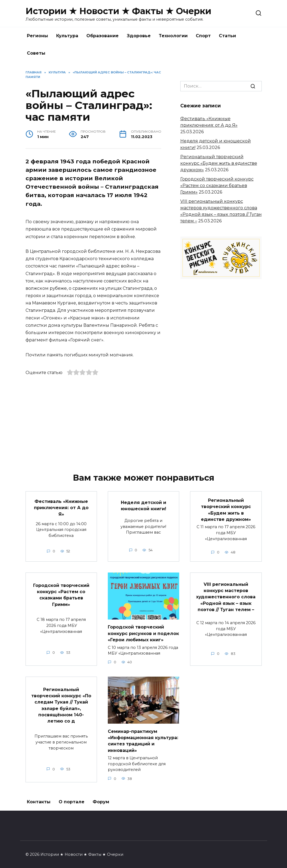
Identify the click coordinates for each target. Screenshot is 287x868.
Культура (67, 36)
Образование (102, 36)
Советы (36, 53)
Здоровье (139, 36)
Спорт (203, 36)
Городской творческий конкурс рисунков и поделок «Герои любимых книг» (143, 632)
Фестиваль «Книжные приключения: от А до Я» (61, 507)
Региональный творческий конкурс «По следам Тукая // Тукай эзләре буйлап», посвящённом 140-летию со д (61, 702)
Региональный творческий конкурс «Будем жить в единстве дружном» (219, 163)
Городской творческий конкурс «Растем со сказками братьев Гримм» (217, 186)
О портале (72, 799)
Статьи (227, 36)
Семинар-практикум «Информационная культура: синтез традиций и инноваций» (143, 738)
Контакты (39, 799)
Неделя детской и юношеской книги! (143, 505)
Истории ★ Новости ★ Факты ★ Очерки (118, 11)
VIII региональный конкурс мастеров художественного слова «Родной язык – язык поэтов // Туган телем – (226, 595)
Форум (101, 799)
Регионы (37, 36)
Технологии (173, 36)
